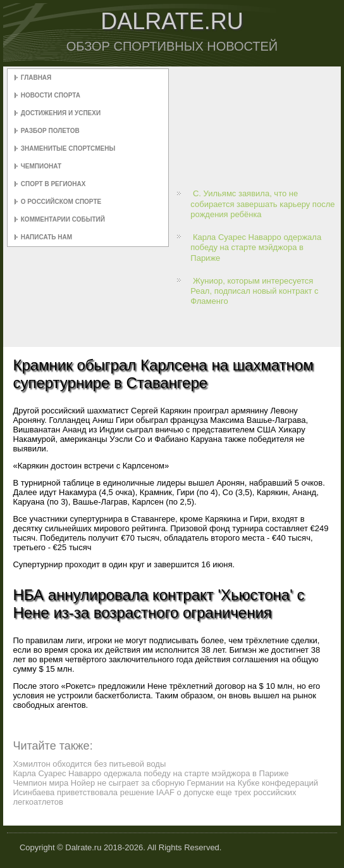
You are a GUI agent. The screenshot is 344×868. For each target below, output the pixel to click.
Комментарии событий (63, 219)
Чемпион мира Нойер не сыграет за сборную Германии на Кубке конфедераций (165, 783)
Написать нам (46, 237)
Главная (36, 78)
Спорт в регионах (53, 184)
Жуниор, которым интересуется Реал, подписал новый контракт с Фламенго (254, 291)
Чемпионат (41, 166)
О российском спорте (61, 202)
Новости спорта (51, 95)
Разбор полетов (50, 131)
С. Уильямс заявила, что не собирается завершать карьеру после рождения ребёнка (262, 204)
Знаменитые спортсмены (68, 148)
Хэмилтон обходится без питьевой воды (89, 764)
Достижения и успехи (61, 113)
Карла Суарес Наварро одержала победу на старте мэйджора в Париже (256, 248)
